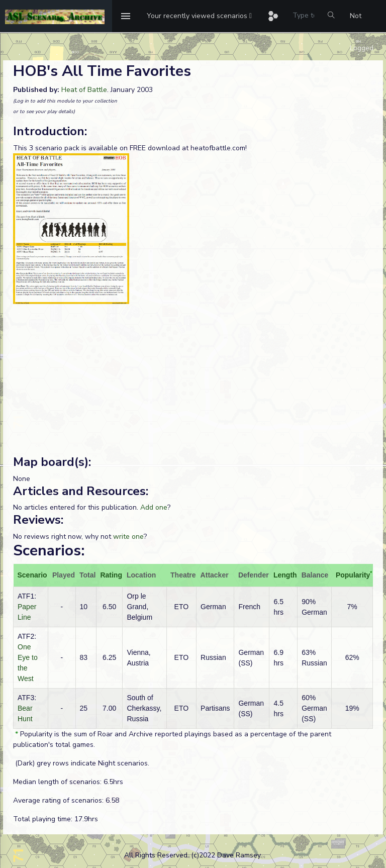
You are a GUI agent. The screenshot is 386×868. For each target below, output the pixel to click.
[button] (199, 16)
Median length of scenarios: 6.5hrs (68, 782)
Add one (154, 507)
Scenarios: (49, 551)
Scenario (32, 575)
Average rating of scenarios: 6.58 (66, 800)
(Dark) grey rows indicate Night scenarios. (81, 763)
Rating (111, 575)
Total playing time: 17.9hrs (56, 819)
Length (285, 575)
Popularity (353, 575)
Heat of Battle (84, 90)
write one (128, 537)
